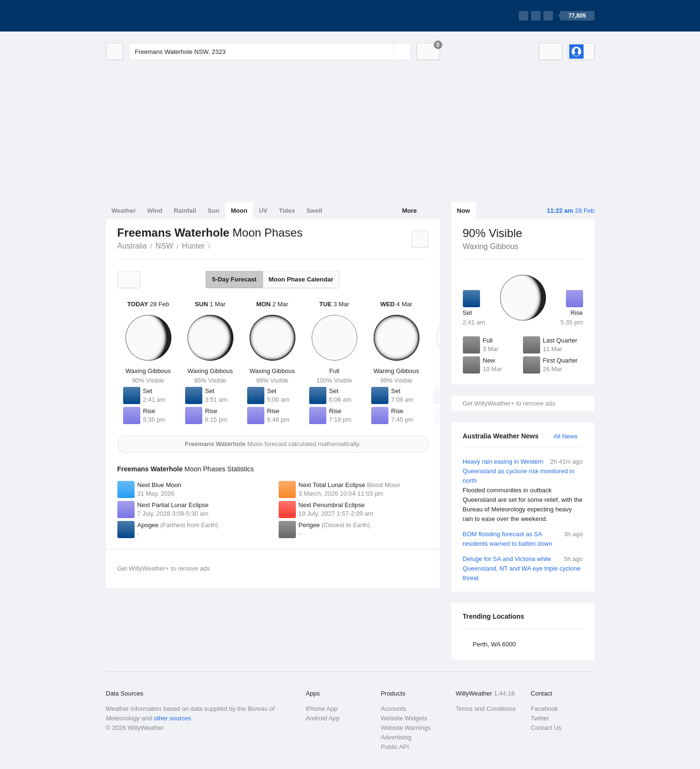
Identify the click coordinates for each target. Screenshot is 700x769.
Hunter (193, 246)
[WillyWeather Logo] (151, 16)
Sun (214, 211)
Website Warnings (406, 728)
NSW (164, 246)
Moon (239, 211)
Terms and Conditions (486, 709)
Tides (287, 211)
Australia (132, 246)
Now (464, 211)
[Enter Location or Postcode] (270, 52)
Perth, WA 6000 (495, 644)
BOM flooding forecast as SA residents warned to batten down (523, 538)
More (409, 211)
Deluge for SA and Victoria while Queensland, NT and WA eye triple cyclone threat (523, 568)
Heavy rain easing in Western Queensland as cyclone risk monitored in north (523, 490)
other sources (172, 718)
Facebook (544, 709)
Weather (124, 211)
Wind (155, 211)
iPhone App (322, 709)
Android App (323, 718)
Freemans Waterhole (215, 245)
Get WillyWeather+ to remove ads (509, 403)
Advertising (396, 737)
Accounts (393, 709)
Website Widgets (404, 718)
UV (263, 211)
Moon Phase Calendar (301, 279)
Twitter (540, 718)
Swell (314, 211)
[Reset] (386, 52)
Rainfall (185, 211)
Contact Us (546, 728)
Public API (395, 747)
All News (566, 436)
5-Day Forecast (234, 279)
